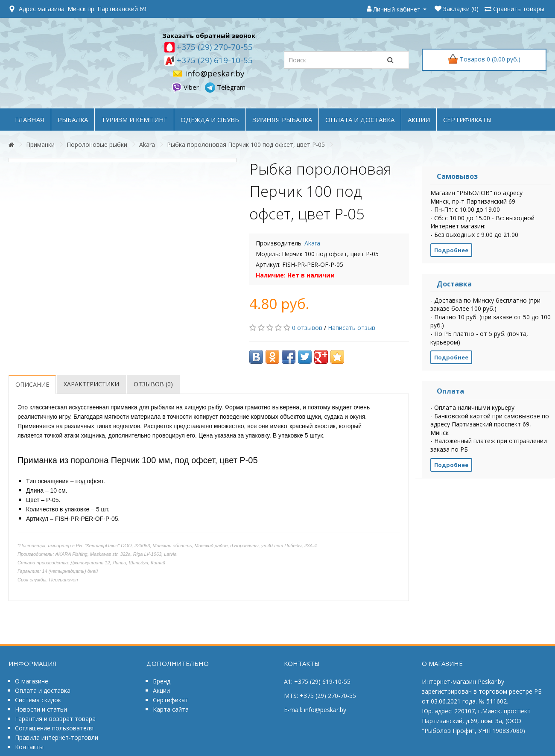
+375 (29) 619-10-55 (214, 60)
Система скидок (38, 700)
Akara (147, 144)
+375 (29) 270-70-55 (214, 47)
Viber (186, 87)
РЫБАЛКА (73, 120)
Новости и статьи (41, 709)
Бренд (162, 681)
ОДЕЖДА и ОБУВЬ (210, 120)
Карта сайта (171, 709)
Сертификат (171, 700)
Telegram (225, 87)
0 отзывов (307, 328)
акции (419, 120)
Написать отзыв (352, 328)
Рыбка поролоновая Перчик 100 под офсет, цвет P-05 (246, 144)
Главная (30, 120)
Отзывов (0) (153, 384)
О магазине (32, 681)
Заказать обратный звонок (209, 35)
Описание (32, 384)
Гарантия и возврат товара (55, 719)
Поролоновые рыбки (97, 144)
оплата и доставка (360, 120)
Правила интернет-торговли (57, 737)
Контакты (29, 747)
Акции (161, 690)
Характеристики (91, 384)
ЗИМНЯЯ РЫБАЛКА (282, 120)
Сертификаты (467, 120)
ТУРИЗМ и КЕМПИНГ (134, 120)
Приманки (40, 144)
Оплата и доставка (43, 690)
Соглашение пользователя (54, 728)
